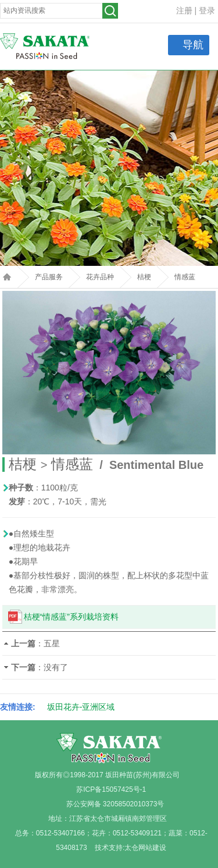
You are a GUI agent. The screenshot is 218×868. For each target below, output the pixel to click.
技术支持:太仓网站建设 (131, 848)
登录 (207, 10)
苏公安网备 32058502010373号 (115, 804)
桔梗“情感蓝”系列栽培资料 (71, 617)
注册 (184, 10)
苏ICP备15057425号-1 (111, 789)
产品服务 (49, 277)
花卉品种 (100, 277)
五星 (52, 643)
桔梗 (144, 277)
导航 (193, 45)
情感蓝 (185, 277)
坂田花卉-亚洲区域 (81, 707)
